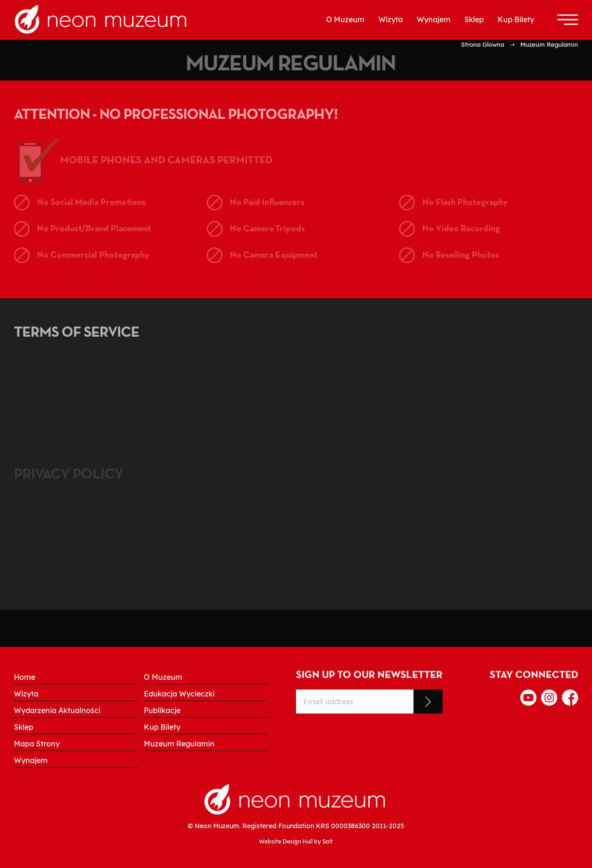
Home (25, 677)
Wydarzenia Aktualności (57, 710)
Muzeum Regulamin (179, 744)
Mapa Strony (37, 744)
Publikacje (162, 710)
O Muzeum (345, 19)
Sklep (474, 19)
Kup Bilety (516, 19)
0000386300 (351, 826)
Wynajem (434, 19)
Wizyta (391, 19)
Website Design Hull (286, 841)
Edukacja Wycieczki (179, 694)
